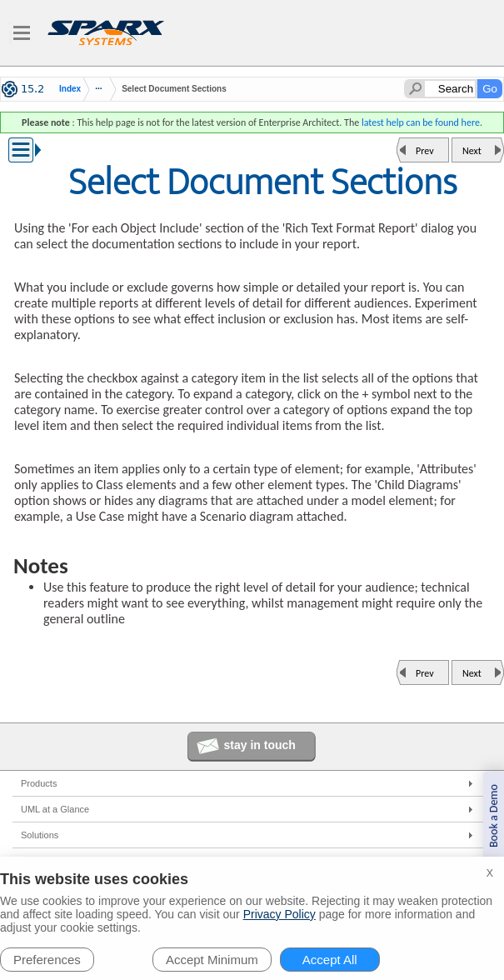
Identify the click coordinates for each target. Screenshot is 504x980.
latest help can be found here (421, 122)
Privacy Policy (279, 914)
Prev (425, 151)
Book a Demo (494, 816)
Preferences (47, 960)
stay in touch (260, 745)
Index (70, 89)
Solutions (40, 835)
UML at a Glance (55, 809)
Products (39, 783)
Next (472, 151)
